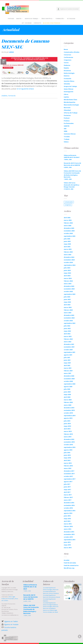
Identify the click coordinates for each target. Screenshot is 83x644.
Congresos (68, 60)
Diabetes (4, 96)
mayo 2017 (67, 490)
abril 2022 (67, 334)
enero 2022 (67, 342)
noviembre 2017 (69, 474)
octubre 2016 (68, 508)
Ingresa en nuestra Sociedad (69, 9)
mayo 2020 (67, 394)
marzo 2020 (68, 400)
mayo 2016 (67, 519)
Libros (66, 94)
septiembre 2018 (70, 447)
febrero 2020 (68, 402)
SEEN (65, 131)
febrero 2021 (68, 371)
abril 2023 (67, 305)
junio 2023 (67, 299)
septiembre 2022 (70, 323)
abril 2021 (67, 365)
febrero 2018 (68, 466)
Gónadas (67, 84)
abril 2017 (67, 492)
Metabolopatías (70, 102)
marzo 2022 (68, 336)
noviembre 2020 (69, 379)
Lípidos (66, 97)
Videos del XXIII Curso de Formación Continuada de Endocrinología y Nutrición (72, 174)
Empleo (66, 68)
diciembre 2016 (69, 503)
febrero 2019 (68, 434)
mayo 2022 (67, 331)
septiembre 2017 (70, 479)
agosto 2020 (68, 387)
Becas (66, 49)
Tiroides (67, 137)
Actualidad (71, 19)
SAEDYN (67, 126)
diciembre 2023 (69, 286)
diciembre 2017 (69, 471)
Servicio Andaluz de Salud (50, 612)
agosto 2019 (68, 418)
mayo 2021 (67, 363)
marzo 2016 (68, 524)
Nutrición (67, 108)
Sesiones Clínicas (70, 134)
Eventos (67, 76)
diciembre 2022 (69, 315)
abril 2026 (67, 218)
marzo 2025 (68, 249)
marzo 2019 (68, 431)
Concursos (67, 55)
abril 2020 (67, 397)
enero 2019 (67, 437)
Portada (11, 19)
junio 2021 (67, 360)
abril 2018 (67, 460)
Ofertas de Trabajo (71, 113)
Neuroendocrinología (71, 105)
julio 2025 (67, 239)
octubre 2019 (68, 413)
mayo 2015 (67, 545)
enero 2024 (67, 284)
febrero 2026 (68, 223)
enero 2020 (67, 405)
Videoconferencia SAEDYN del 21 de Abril (72, 156)
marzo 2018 (68, 463)
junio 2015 (67, 542)
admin (12, 52)
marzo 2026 (68, 220)
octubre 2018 (68, 445)
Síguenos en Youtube (11, 624)
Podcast (67, 118)
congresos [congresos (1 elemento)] (68, 205)
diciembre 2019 (69, 408)
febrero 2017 (68, 497)
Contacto (37, 23)
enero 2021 (67, 373)
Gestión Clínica (69, 81)
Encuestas (67, 71)
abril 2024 (67, 276)
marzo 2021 (68, 368)
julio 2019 (67, 421)
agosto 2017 (68, 482)
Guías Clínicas (69, 89)
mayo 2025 (67, 244)
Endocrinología (69, 73)
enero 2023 (67, 313)
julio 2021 (67, 357)
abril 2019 (67, 429)
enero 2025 (67, 255)
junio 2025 (67, 241)
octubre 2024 (68, 262)
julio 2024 (67, 268)
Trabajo (67, 139)
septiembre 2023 (70, 294)
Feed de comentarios (71, 565)
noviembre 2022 (69, 318)
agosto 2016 (68, 513)
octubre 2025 (68, 233)
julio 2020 (67, 389)
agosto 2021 (68, 355)
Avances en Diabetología (50, 610)
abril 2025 (67, 247)
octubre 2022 (68, 321)
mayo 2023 (67, 302)
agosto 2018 (68, 450)
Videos (66, 142)
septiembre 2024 (70, 265)
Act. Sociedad (27, 23)
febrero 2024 (68, 281)
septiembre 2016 (70, 511)
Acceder (67, 560)
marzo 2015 (68, 548)
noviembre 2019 (69, 410)
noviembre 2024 (69, 260)
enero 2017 (67, 500)
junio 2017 (67, 487)
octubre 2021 (68, 350)
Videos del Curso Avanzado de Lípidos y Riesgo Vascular (72, 185)
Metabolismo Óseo (70, 100)
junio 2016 (67, 516)
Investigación (69, 92)
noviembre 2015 (69, 534)
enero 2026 (67, 226)
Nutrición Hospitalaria (49, 608)
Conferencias (68, 57)
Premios (67, 121)
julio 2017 (67, 484)
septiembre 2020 (70, 384)
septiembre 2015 (70, 540)
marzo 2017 (68, 495)
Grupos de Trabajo (31, 19)
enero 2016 (67, 529)
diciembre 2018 (69, 439)
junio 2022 (67, 328)
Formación (60, 19)
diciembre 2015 (69, 532)
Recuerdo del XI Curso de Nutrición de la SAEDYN (72, 164)
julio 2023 (67, 297)
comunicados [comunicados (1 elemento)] (69, 202)
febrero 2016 (68, 526)
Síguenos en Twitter (11, 621)
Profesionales (69, 123)
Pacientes (67, 115)
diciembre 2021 (69, 344)
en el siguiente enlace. (25, 89)
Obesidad (67, 110)
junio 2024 (67, 270)
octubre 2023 (68, 291)
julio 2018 (67, 453)
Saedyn (19, 19)
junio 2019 (67, 423)
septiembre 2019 (70, 416)
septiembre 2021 (70, 352)
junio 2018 (67, 455)
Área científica (47, 19)
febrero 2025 (68, 252)
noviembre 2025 (69, 231)
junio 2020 (67, 392)
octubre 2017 (68, 476)
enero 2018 (67, 468)
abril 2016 (67, 521)
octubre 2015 (68, 537)
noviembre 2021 (69, 347)
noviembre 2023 (69, 289)
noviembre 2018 (69, 442)
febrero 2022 (68, 339)
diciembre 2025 (69, 228)
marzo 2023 (68, 307)
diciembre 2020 (69, 376)
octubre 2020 (68, 381)
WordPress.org (69, 568)
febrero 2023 (68, 310)
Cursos (66, 63)
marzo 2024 (68, 278)
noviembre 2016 (69, 505)
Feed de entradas (70, 563)
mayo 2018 (67, 458)
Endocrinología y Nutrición (51, 606)
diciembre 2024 (69, 257)
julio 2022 (67, 326)
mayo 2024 (67, 273)
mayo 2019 (67, 426)
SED (65, 129)
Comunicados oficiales (72, 52)
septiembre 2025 (70, 236)
